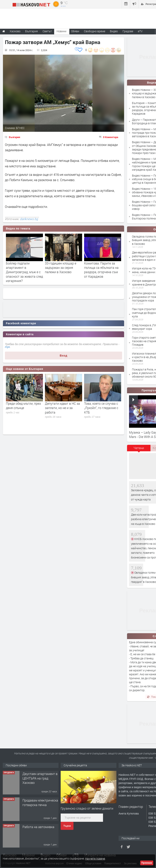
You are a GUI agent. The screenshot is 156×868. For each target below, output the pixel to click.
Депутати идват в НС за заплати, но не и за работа (62, 408)
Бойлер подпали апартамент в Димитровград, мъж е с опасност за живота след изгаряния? (24, 272)
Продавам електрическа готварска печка (40, 802)
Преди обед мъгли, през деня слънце (23, 406)
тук (7, 347)
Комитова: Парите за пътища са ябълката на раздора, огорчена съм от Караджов (101, 270)
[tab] (139, 449)
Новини (61, 31)
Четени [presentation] (139, 448)
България (14, 137)
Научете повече (95, 858)
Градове (128, 31)
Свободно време (95, 31)
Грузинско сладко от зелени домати (87, 808)
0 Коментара (111, 137)
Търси (67, 826)
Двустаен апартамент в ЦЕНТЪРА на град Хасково (40, 778)
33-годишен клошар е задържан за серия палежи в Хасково (61, 268)
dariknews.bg (29, 219)
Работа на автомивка (38, 827)
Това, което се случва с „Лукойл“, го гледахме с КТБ (101, 408)
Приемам (147, 863)
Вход (64, 356)
